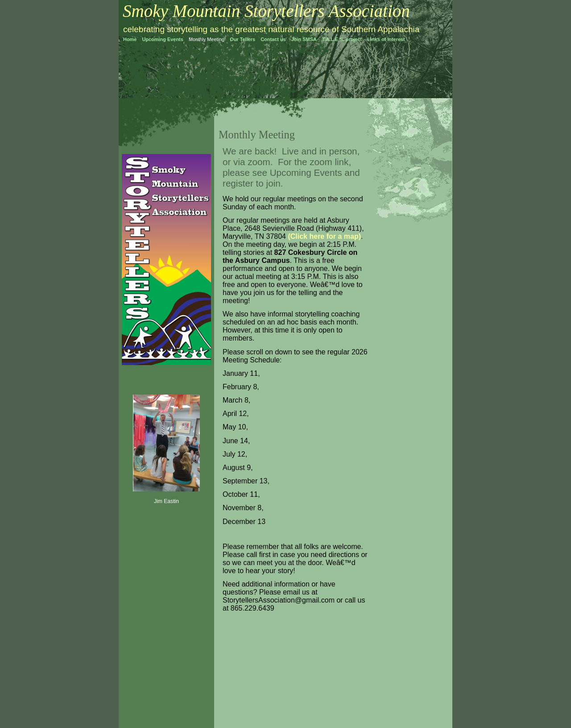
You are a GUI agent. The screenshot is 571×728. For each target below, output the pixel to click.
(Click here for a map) (324, 236)
